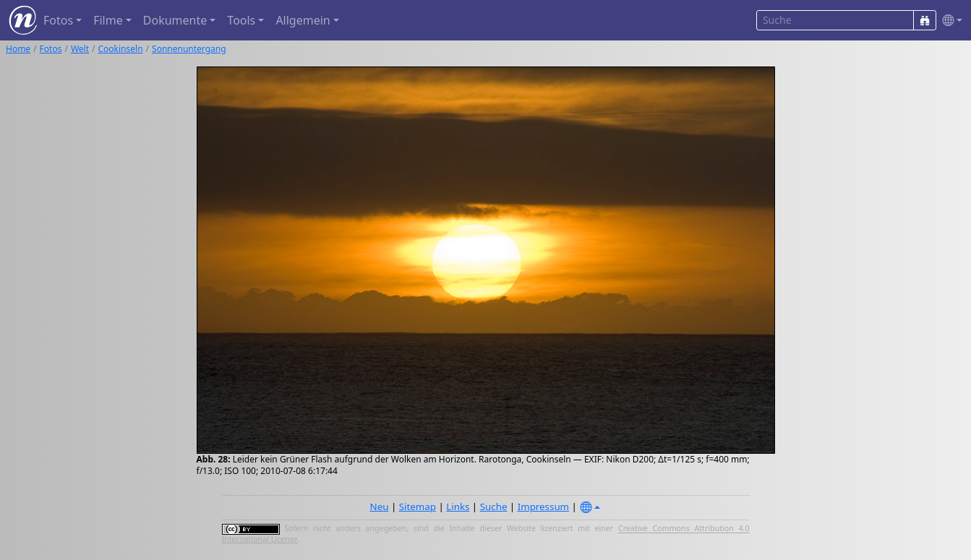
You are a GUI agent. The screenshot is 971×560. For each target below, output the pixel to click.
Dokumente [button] (175, 20)
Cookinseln (121, 49)
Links (458, 507)
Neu (380, 507)
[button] (949, 21)
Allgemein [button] (303, 20)
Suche (494, 507)
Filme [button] (108, 20)
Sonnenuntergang (189, 49)
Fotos (51, 49)
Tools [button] (241, 20)
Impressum (543, 507)
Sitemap (418, 507)
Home (18, 49)
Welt (80, 49)
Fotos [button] (58, 20)
